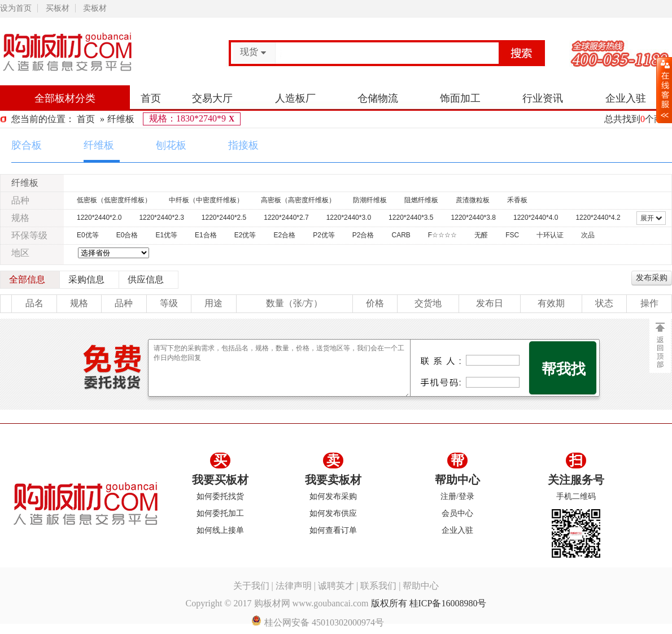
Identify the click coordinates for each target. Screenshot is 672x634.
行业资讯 (543, 98)
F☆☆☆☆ (442, 235)
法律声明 (294, 586)
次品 (588, 235)
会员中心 (457, 513)
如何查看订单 (333, 530)
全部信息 (27, 279)
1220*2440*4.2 (598, 218)
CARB (401, 235)
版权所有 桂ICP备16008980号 (429, 603)
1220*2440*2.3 (161, 218)
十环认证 (550, 235)
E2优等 (245, 235)
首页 (151, 98)
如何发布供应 (333, 513)
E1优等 (166, 235)
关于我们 (251, 586)
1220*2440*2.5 (224, 218)
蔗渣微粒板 (473, 200)
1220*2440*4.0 (536, 218)
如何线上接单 (220, 530)
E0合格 (127, 235)
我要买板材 (220, 480)
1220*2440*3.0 (349, 218)
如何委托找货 (220, 496)
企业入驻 (626, 98)
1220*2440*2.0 (99, 218)
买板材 (58, 8)
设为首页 (16, 8)
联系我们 (378, 586)
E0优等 (88, 235)
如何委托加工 (220, 513)
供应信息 (146, 279)
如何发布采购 (333, 496)
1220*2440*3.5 (411, 218)
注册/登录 (457, 496)
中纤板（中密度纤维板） (206, 200)
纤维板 (121, 119)
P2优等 (324, 235)
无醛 (481, 235)
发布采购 (652, 278)
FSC (512, 235)
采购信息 (86, 279)
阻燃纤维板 (421, 200)
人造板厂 (295, 98)
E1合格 (206, 235)
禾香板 (517, 200)
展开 (651, 218)
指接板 (243, 145)
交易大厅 (212, 98)
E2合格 (284, 235)
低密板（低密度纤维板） (114, 200)
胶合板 (27, 145)
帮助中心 (457, 480)
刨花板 (171, 145)
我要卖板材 (333, 480)
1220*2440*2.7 (286, 218)
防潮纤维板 (370, 200)
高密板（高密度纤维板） (298, 200)
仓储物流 (378, 98)
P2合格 (363, 235)
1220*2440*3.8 (474, 218)
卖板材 (95, 8)
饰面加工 (460, 98)
